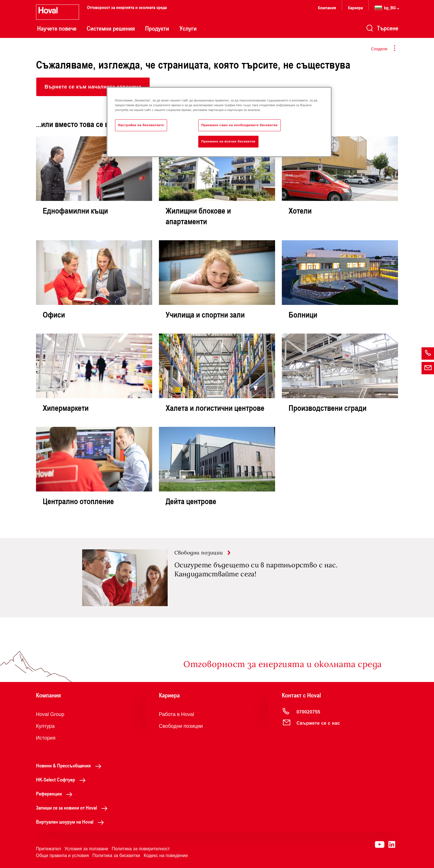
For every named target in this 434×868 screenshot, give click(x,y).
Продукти (157, 28)
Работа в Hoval (176, 714)
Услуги (188, 28)
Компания (327, 7)
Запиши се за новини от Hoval (73, 808)
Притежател (49, 849)
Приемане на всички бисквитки (228, 141)
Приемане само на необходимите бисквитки (240, 125)
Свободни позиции (181, 726)
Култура (45, 726)
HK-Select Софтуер (62, 779)
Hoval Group (50, 714)
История (46, 738)
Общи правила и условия (62, 855)
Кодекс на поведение (166, 855)
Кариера (355, 7)
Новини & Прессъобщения (70, 765)
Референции (56, 794)
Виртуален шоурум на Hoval (71, 822)
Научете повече (57, 28)
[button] (93, 87)
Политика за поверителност (141, 849)
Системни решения (111, 28)
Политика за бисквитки (116, 855)
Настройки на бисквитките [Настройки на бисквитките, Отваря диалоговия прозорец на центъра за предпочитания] (141, 125)
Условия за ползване (86, 849)
